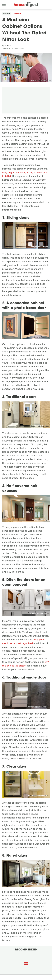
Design (6, 14)
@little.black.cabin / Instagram (37, 884)
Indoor (17, 14)
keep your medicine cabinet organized (23, 641)
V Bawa (8, 46)
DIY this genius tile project (26, 664)
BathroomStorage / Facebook (37, 337)
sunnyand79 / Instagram (39, 247)
